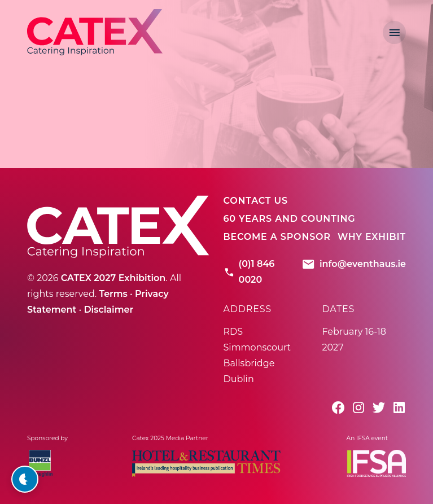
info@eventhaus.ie (354, 264)
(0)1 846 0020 (249, 272)
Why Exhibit (372, 237)
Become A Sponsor (277, 237)
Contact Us (256, 201)
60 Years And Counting (290, 219)
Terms (113, 294)
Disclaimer (108, 310)
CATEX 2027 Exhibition (113, 278)
